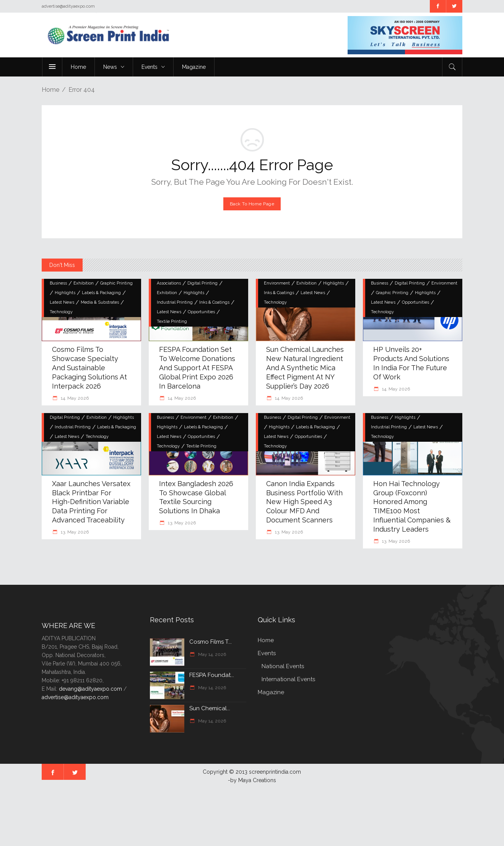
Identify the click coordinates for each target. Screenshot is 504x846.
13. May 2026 (74, 532)
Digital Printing (202, 283)
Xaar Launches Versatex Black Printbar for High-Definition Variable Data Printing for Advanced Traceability (91, 502)
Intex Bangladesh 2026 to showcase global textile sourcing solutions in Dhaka (196, 497)
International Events (288, 679)
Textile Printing (172, 321)
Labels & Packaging (101, 293)
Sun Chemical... (210, 708)
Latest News (62, 302)
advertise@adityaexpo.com (75, 697)
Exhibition (84, 283)
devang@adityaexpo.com (90, 689)
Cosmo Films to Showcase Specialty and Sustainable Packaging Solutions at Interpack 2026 (89, 368)
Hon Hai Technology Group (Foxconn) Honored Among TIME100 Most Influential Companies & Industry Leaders (412, 507)
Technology (61, 312)
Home (50, 90)
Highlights (65, 293)
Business (58, 283)
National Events (283, 666)
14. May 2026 (74, 398)
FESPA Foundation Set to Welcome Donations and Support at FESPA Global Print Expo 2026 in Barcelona (197, 368)
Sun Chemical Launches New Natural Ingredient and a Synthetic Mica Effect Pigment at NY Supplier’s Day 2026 (305, 368)
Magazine (271, 692)
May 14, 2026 (211, 654)
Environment (277, 283)
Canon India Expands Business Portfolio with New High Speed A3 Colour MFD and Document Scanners (304, 502)
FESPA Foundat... (212, 675)
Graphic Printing (116, 283)
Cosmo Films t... (211, 642)
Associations (169, 283)
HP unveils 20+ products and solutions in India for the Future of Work (411, 363)
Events (267, 653)
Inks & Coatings (214, 302)
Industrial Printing (175, 302)
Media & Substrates (100, 302)
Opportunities (201, 312)
